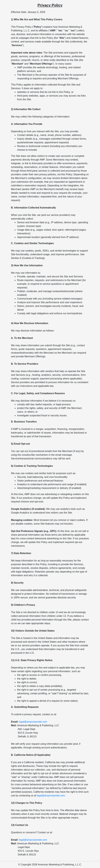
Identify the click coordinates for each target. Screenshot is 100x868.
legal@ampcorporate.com (33, 722)
